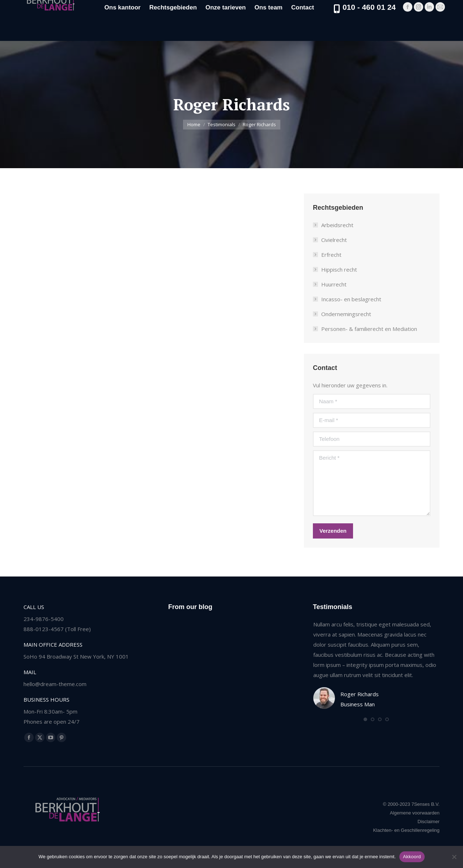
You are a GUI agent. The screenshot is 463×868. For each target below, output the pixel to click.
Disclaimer (428, 822)
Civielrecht (334, 240)
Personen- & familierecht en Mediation (369, 329)
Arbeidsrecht (337, 225)
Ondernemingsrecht (346, 314)
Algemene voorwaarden (415, 813)
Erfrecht (331, 255)
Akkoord (412, 857)
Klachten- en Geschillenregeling (406, 830)
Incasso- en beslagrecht (351, 299)
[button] (365, 719)
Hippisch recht (339, 269)
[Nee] (454, 857)
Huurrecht (334, 284)
